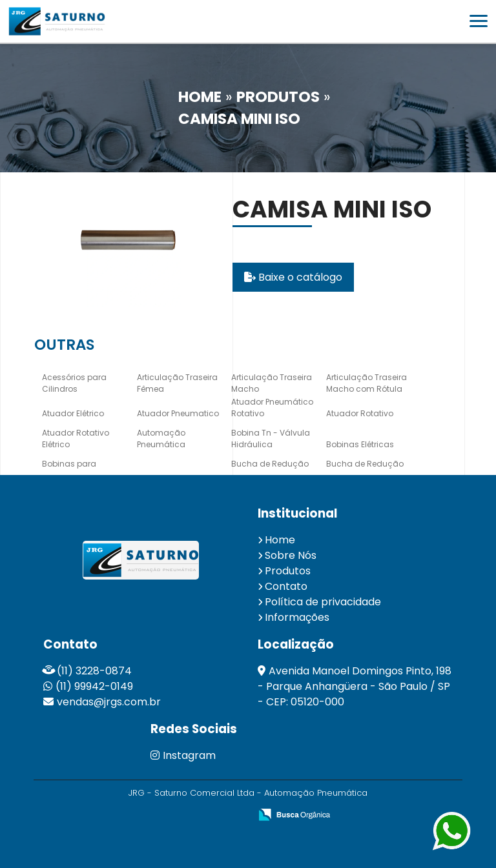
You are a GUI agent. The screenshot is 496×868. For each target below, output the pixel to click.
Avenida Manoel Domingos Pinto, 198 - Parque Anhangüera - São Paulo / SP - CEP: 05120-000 (355, 686)
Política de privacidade (323, 602)
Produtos (288, 571)
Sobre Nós (291, 555)
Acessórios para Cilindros (74, 383)
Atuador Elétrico (73, 413)
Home (280, 540)
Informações (297, 617)
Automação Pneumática (161, 439)
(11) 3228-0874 (94, 671)
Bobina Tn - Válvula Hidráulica (271, 439)
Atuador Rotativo (360, 413)
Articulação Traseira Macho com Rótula (367, 383)
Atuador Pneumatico (178, 413)
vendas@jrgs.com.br (109, 702)
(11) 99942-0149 (94, 686)
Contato (286, 586)
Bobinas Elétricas (360, 444)
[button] (479, 21)
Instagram (183, 755)
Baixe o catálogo (293, 277)
